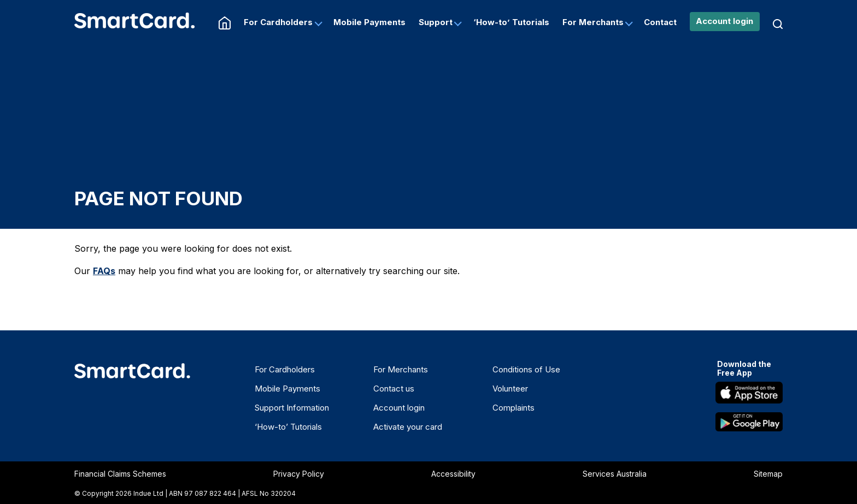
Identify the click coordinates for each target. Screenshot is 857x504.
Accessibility (453, 474)
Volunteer (510, 389)
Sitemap (768, 474)
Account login (724, 21)
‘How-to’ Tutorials (511, 22)
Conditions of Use (526, 369)
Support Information (292, 408)
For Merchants (593, 22)
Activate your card (408, 427)
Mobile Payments (369, 22)
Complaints (513, 408)
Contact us (394, 389)
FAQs (104, 271)
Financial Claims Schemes (120, 474)
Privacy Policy (299, 474)
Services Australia (615, 474)
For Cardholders (278, 22)
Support (436, 22)
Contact (660, 22)
